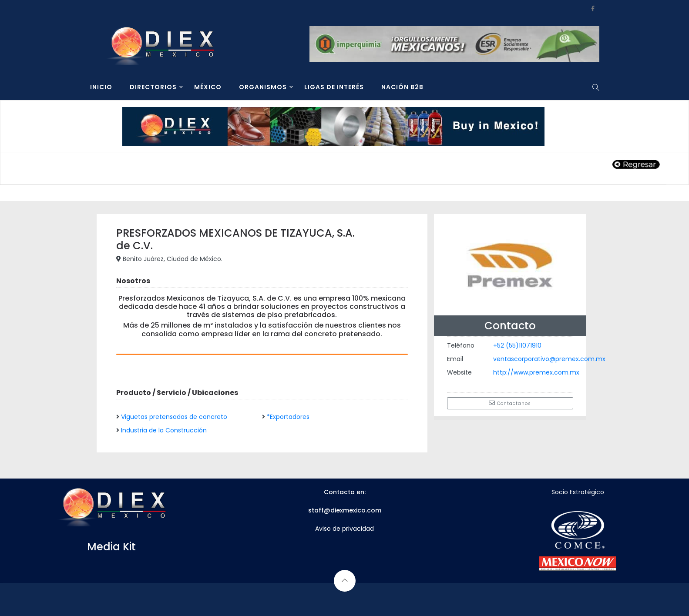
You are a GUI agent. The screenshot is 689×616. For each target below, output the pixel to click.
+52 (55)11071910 (517, 345)
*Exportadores (288, 417)
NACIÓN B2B (402, 87)
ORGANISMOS (263, 87)
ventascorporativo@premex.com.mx (549, 359)
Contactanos (510, 403)
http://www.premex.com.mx (536, 372)
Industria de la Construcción (164, 430)
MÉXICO (208, 87)
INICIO (101, 87)
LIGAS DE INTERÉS (334, 87)
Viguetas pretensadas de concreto (174, 417)
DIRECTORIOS (153, 87)
